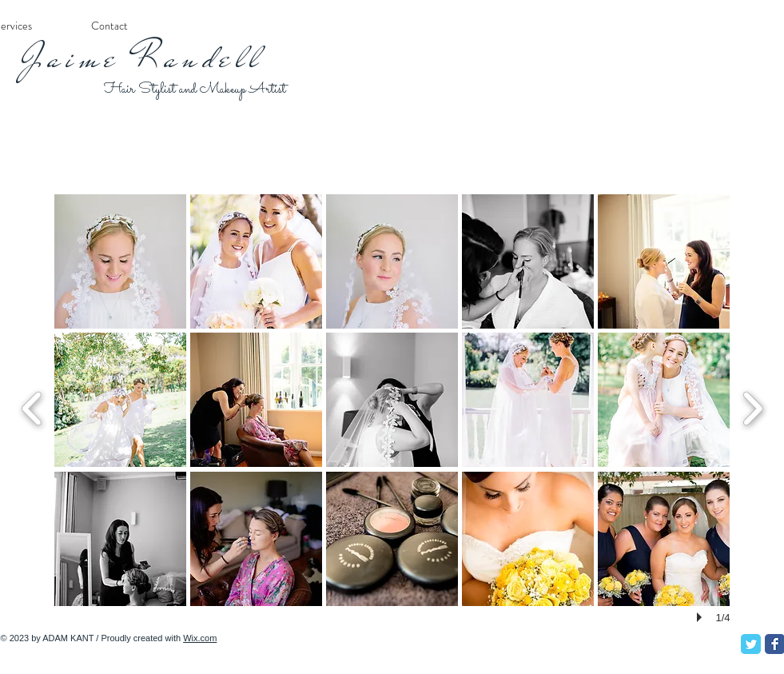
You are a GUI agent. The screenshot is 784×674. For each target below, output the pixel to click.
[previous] (32, 407)
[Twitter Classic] (751, 644)
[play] (702, 617)
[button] (120, 261)
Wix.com (200, 638)
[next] (752, 407)
